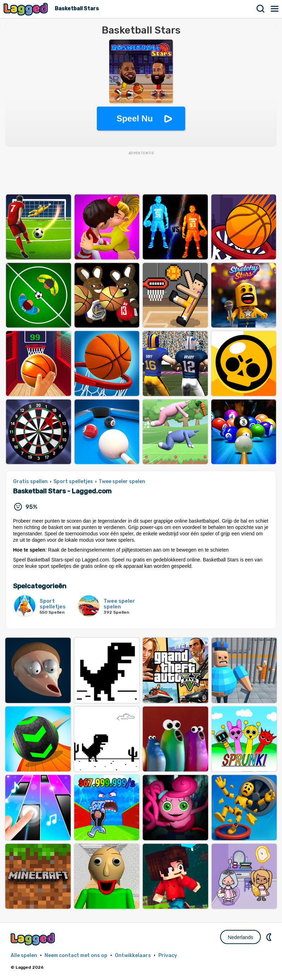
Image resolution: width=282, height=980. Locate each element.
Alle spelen (24, 955)
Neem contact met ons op (76, 955)
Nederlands (241, 937)
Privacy (168, 955)
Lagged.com (34, 939)
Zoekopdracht (261, 9)
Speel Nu (135, 118)
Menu (275, 9)
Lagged (27, 9)
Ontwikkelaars (133, 955)
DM (270, 937)
